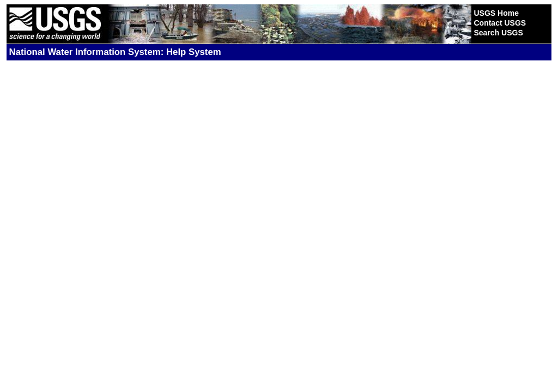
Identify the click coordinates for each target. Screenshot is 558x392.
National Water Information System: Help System (115, 52)
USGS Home (496, 13)
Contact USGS (500, 23)
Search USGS (498, 33)
